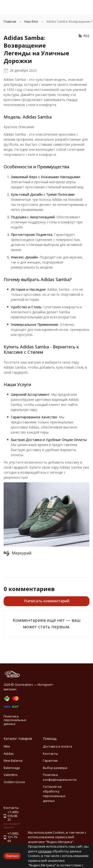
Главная (10, 21)
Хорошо (12, 856)
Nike (7, 746)
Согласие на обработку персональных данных (54, 794)
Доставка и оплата (57, 746)
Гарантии (50, 761)
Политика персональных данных (15, 720)
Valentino (11, 775)
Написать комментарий (47, 601)
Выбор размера (55, 768)
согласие (45, 851)
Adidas (9, 754)
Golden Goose (14, 782)
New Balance (13, 761)
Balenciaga (12, 768)
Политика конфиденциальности (60, 777)
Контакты (50, 754)
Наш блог (31, 21)
